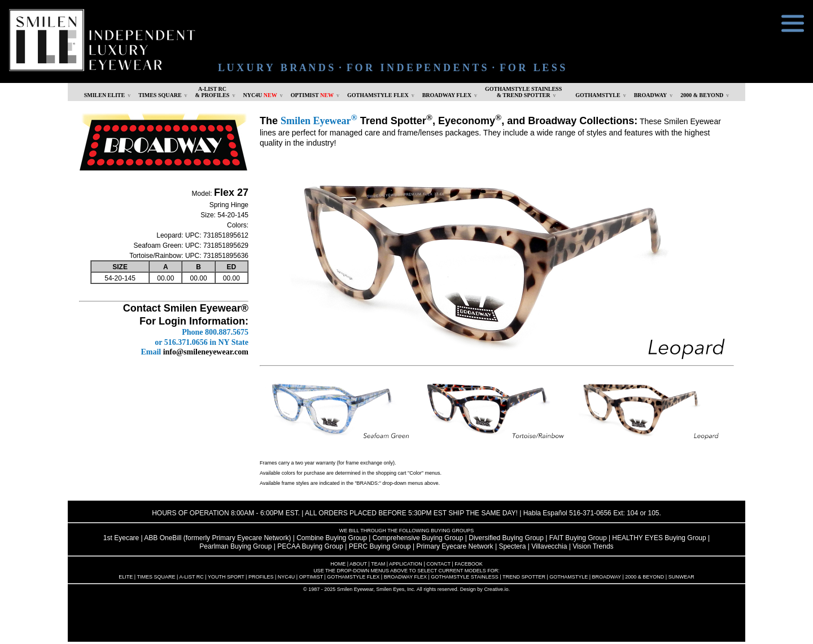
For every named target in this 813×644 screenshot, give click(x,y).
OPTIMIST (312, 95)
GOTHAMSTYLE (598, 95)
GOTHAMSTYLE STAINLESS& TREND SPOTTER (523, 92)
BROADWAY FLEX (447, 95)
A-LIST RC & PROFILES (213, 92)
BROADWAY (651, 95)
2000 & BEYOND (702, 95)
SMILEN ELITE (105, 95)
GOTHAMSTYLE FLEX (378, 95)
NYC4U (260, 95)
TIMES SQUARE (160, 95)
